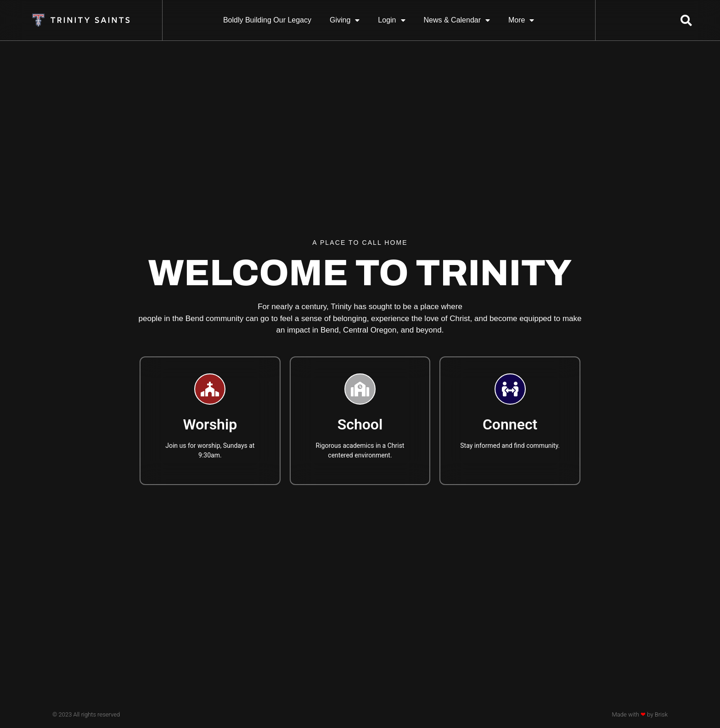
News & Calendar (457, 20)
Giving (345, 20)
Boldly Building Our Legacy (267, 20)
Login (391, 20)
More (521, 20)
